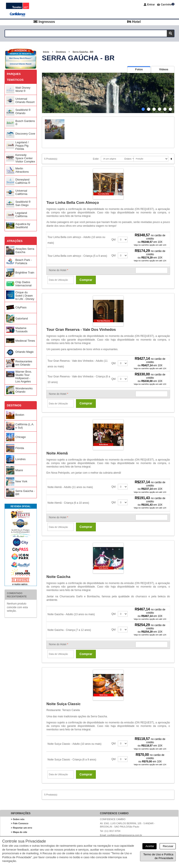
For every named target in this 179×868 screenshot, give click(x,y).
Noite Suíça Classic (63, 704)
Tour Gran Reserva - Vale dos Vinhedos (81, 330)
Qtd (113, 240)
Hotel (134, 22)
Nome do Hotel (58, 270)
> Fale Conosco (20, 823)
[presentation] (139, 69)
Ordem (128, 159)
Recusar (168, 846)
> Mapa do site (19, 832)
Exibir (96, 159)
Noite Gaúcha (58, 577)
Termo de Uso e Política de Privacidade (158, 856)
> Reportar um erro (22, 828)
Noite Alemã (57, 453)
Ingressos (44, 22)
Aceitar (149, 846)
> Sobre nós (18, 819)
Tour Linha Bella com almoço (73, 203)
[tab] (139, 69)
